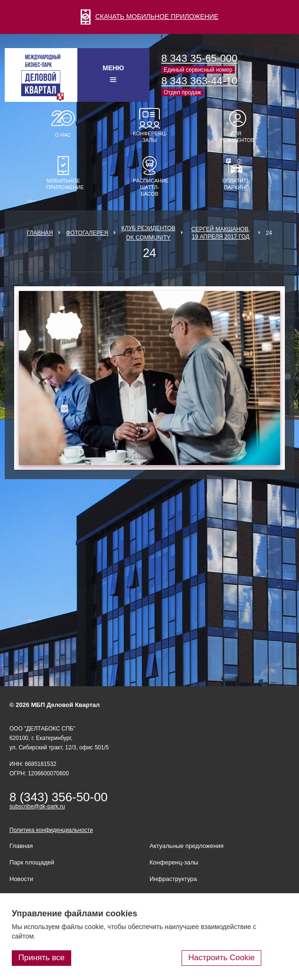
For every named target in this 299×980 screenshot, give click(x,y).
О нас (63, 135)
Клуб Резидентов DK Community (148, 233)
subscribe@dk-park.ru (37, 806)
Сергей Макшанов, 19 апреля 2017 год (221, 233)
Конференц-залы (149, 137)
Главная (40, 233)
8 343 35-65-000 (199, 58)
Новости (21, 879)
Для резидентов (236, 137)
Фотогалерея (87, 233)
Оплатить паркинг (236, 184)
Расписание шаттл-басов (149, 187)
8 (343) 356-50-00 (58, 797)
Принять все (42, 958)
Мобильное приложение (63, 184)
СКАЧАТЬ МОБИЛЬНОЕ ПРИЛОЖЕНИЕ (149, 17)
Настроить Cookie (221, 958)
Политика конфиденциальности (51, 830)
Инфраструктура (173, 879)
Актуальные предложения (187, 846)
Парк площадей (32, 862)
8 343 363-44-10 (199, 81)
